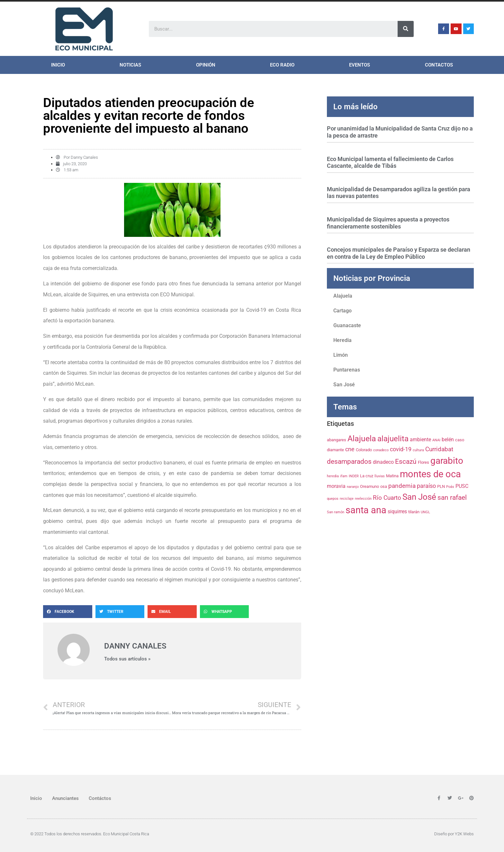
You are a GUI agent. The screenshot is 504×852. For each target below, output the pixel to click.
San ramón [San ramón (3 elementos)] (336, 512)
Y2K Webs (464, 834)
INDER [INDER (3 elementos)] (354, 476)
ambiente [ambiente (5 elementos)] (420, 439)
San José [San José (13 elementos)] (419, 497)
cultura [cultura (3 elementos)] (418, 450)
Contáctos (100, 798)
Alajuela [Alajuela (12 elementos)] (362, 439)
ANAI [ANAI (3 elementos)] (436, 440)
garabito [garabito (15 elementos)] (447, 461)
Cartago (342, 311)
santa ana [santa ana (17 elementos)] (366, 510)
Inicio (58, 65)
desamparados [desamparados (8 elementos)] (349, 462)
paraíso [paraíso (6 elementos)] (426, 486)
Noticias (130, 65)
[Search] (406, 29)
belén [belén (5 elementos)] (448, 439)
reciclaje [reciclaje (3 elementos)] (347, 499)
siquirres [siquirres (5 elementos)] (397, 511)
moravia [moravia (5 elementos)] (336, 486)
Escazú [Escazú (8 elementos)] (406, 462)
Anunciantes (65, 798)
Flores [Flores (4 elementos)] (423, 462)
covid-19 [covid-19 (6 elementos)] (401, 449)
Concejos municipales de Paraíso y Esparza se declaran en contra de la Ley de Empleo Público (399, 253)
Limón (341, 355)
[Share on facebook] (68, 612)
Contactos (439, 65)
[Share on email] (172, 612)
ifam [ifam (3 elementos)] (344, 476)
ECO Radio (282, 65)
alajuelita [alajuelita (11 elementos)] (393, 439)
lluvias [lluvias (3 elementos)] (380, 476)
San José (344, 385)
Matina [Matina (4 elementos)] (392, 476)
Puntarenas (347, 370)
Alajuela (343, 296)
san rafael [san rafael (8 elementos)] (452, 498)
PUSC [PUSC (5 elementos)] (462, 486)
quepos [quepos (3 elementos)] (333, 499)
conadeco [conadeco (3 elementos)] (381, 450)
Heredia (342, 340)
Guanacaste (347, 325)
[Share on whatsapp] (225, 612)
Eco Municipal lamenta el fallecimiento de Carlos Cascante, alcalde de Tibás (390, 162)
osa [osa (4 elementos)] (384, 486)
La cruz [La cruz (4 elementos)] (367, 476)
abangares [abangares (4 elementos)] (337, 440)
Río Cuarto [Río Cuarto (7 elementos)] (387, 498)
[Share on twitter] (120, 612)
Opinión (206, 65)
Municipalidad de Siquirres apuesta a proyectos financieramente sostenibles (388, 223)
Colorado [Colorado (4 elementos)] (364, 450)
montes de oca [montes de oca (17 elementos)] (430, 474)
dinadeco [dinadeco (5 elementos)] (383, 462)
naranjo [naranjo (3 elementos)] (353, 487)
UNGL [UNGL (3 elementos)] (425, 512)
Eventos (360, 65)
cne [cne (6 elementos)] (350, 449)
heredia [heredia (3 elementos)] (333, 476)
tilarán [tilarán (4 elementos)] (414, 512)
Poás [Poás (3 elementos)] (450, 487)
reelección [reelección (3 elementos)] (363, 499)
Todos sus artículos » (127, 659)
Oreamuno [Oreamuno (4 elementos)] (369, 486)
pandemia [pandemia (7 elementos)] (402, 486)
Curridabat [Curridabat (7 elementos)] (439, 449)
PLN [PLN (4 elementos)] (441, 486)
